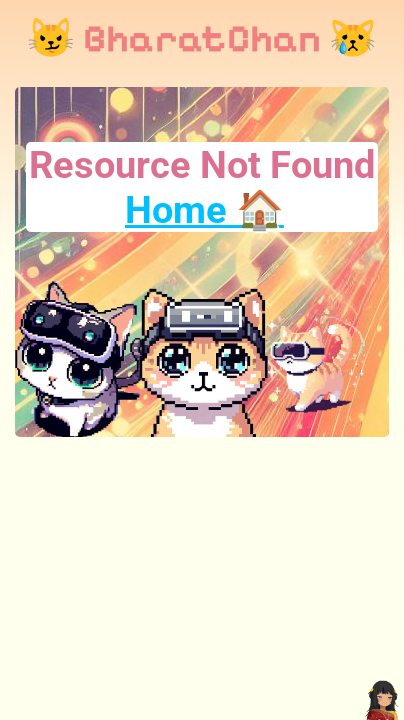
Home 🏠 (204, 209)
